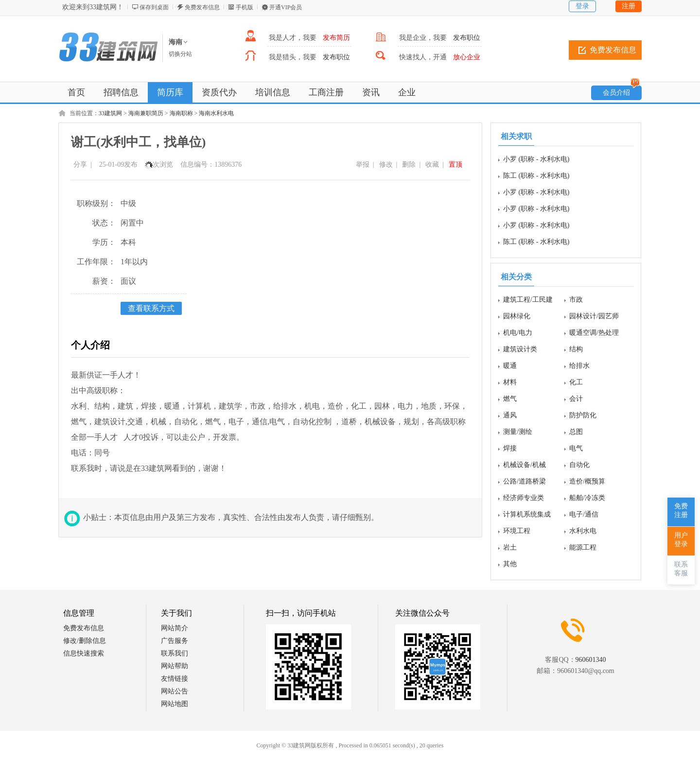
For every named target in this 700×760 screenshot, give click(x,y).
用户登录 (681, 540)
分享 (80, 164)
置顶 (455, 164)
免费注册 (681, 510)
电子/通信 (584, 514)
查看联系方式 (151, 308)
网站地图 (175, 704)
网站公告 (175, 691)
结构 (576, 349)
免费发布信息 (202, 7)
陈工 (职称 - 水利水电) (536, 176)
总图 (576, 432)
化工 (576, 382)
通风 (510, 415)
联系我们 (175, 653)
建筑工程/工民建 (528, 300)
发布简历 (336, 38)
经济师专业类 (524, 498)
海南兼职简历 (146, 113)
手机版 (245, 7)
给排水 (579, 366)
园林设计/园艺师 (594, 316)
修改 (386, 164)
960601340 (591, 660)
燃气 (510, 399)
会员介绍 (621, 91)
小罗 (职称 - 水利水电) (536, 159)
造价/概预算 (587, 481)
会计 (576, 399)
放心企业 (467, 57)
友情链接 (175, 679)
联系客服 (681, 569)
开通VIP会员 (286, 7)
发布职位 (467, 38)
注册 (629, 6)
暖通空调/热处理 (594, 333)
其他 (510, 564)
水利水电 (583, 531)
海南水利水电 (216, 113)
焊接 (510, 448)
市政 (576, 300)
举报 (363, 164)
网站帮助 (175, 666)
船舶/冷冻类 (587, 498)
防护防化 (583, 415)
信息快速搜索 (84, 653)
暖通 (510, 366)
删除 (409, 164)
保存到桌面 (154, 7)
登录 (582, 6)
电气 (576, 448)
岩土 (510, 547)
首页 (76, 92)
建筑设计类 (520, 349)
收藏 (432, 164)
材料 (510, 382)
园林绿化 (517, 316)
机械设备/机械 (525, 465)
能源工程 (583, 547)
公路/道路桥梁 (525, 481)
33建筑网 (110, 113)
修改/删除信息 (85, 641)
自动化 (579, 465)
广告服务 (175, 641)
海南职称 (181, 113)
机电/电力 (518, 333)
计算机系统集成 (527, 514)
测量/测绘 (518, 432)
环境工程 (517, 531)
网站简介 (175, 628)
